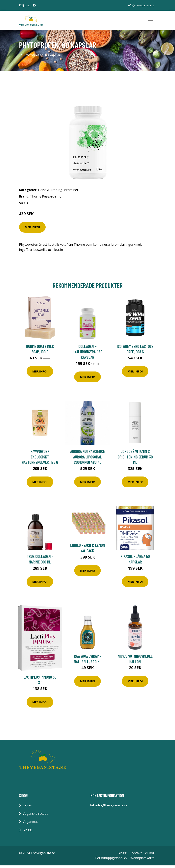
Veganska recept (35, 816)
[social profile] (34, 5)
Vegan (27, 808)
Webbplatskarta (142, 860)
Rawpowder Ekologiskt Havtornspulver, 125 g (40, 459)
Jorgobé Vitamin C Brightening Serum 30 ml (135, 459)
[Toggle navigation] (151, 22)
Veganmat (30, 824)
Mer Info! (32, 230)
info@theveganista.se (141, 5)
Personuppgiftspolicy (111, 860)
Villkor (150, 856)
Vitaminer (71, 192)
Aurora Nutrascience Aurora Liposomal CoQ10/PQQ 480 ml (88, 459)
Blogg (27, 833)
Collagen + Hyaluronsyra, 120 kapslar (87, 354)
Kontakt (136, 856)
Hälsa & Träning (50, 192)
